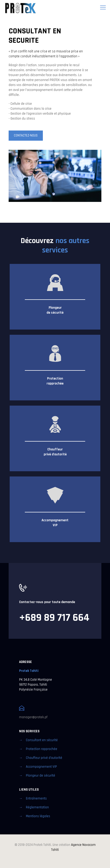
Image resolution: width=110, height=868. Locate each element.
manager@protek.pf (33, 717)
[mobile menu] (103, 8)
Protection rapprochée (42, 749)
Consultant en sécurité (42, 740)
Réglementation (37, 807)
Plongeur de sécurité (40, 776)
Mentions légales (38, 816)
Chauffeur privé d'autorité (44, 758)
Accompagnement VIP (41, 767)
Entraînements (36, 798)
